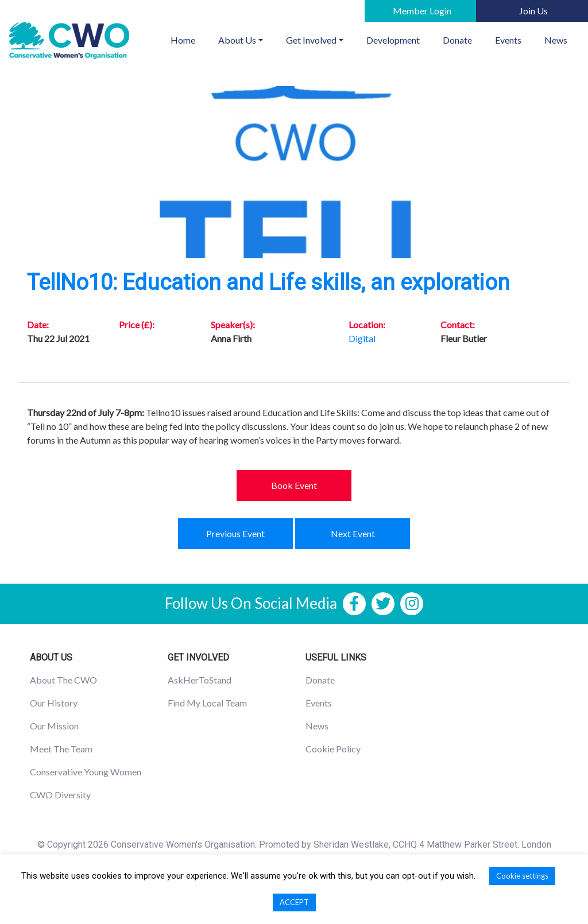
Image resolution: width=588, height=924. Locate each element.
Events (508, 40)
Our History (54, 703)
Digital (362, 338)
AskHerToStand (200, 680)
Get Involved (311, 40)
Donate (457, 40)
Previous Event (235, 533)
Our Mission (54, 726)
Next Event (353, 533)
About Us (237, 40)
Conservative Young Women (86, 772)
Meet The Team (61, 749)
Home (189, 39)
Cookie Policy (333, 749)
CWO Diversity (60, 795)
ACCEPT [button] (294, 902)
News (556, 40)
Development (393, 40)
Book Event (294, 485)
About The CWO (63, 680)
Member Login (422, 11)
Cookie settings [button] (522, 876)
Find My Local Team (207, 703)
